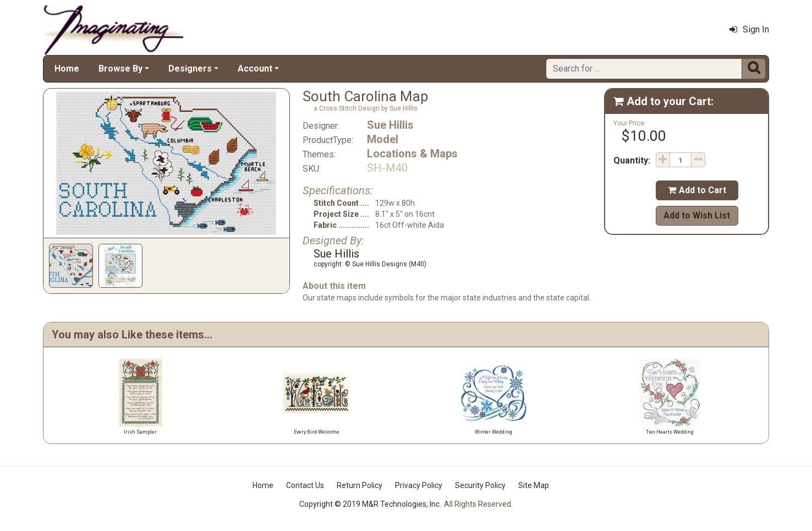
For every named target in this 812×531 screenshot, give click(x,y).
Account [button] (255, 69)
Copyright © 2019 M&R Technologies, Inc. (370, 504)
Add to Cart (697, 190)
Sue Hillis (390, 125)
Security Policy (480, 485)
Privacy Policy (419, 485)
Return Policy (360, 485)
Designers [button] (190, 69)
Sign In (749, 29)
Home (67, 69)
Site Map (534, 485)
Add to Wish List (697, 215)
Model (383, 139)
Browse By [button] (120, 69)
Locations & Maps (412, 154)
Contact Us (305, 485)
